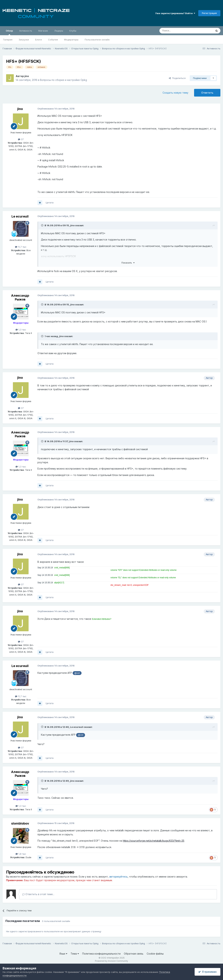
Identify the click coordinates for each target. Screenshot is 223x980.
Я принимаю (207, 972)
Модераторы (71, 40)
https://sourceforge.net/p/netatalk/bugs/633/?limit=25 (154, 841)
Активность (26, 31)
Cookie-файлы (155, 954)
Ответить (207, 93)
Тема (75, 954)
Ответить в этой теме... (38, 894)
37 (21, 139)
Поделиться (177, 78)
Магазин (43, 31)
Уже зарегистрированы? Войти (175, 13)
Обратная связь (134, 954)
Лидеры (59, 31)
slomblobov (20, 823)
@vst (77, 673)
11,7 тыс (21, 247)
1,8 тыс (21, 854)
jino (27, 76)
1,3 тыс (21, 330)
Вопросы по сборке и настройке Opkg (64, 80)
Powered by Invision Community (111, 961)
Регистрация (209, 13)
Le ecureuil (20, 216)
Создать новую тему (175, 93)
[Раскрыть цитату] (43, 225)
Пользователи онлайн (97, 40)
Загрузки (24, 40)
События (53, 40)
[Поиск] (178, 31)
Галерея (8, 40)
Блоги (39, 40)
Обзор (9, 32)
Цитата (50, 203)
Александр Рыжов (20, 297)
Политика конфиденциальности (101, 954)
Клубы (73, 31)
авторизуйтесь (118, 877)
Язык (63, 954)
